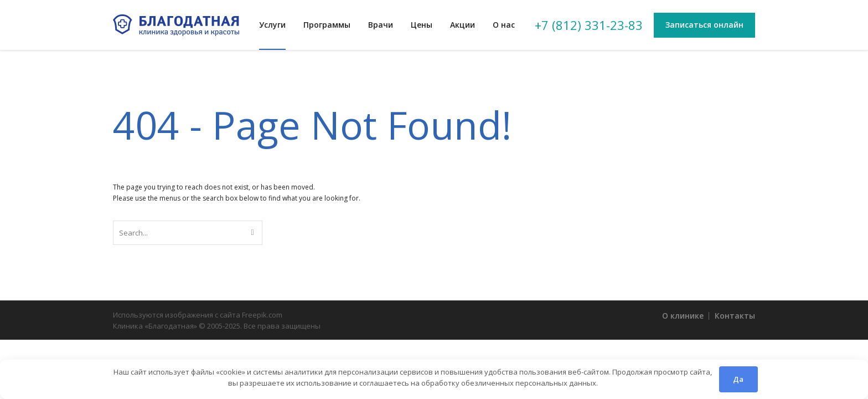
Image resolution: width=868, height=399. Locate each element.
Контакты (735, 316)
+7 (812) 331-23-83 (589, 25)
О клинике (683, 316)
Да (738, 379)
